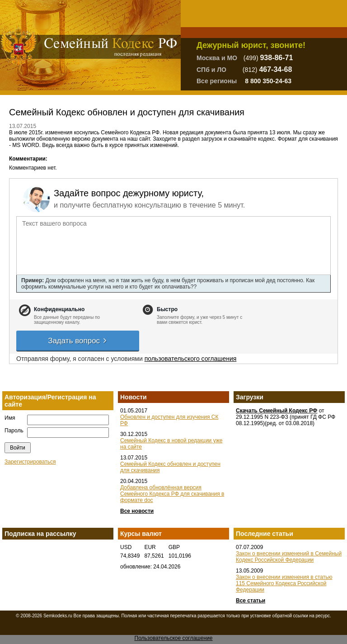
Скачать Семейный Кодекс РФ (277, 411)
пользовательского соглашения (191, 359)
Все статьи (251, 601)
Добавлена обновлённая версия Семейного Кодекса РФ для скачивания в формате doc (172, 494)
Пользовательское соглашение (174, 638)
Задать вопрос (78, 341)
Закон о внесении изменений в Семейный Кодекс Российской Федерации (289, 557)
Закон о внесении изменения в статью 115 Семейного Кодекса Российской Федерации (284, 583)
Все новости (137, 511)
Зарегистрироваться (30, 462)
